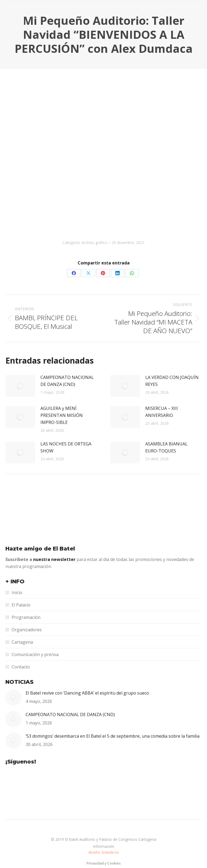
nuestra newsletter (55, 559)
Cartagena (22, 642)
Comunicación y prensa (35, 654)
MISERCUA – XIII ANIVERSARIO (162, 412)
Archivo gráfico (94, 243)
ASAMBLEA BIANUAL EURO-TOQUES (166, 447)
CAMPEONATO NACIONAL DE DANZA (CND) (67, 381)
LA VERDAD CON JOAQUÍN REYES (172, 381)
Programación (26, 617)
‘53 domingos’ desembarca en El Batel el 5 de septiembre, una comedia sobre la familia (113, 736)
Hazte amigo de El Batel (40, 549)
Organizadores (27, 630)
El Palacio (21, 605)
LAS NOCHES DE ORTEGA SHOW (66, 447)
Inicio (17, 592)
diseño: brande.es (104, 852)
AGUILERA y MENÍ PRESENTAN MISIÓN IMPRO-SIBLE (62, 415)
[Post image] (20, 386)
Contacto (21, 667)
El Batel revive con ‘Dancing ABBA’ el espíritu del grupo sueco (87, 693)
